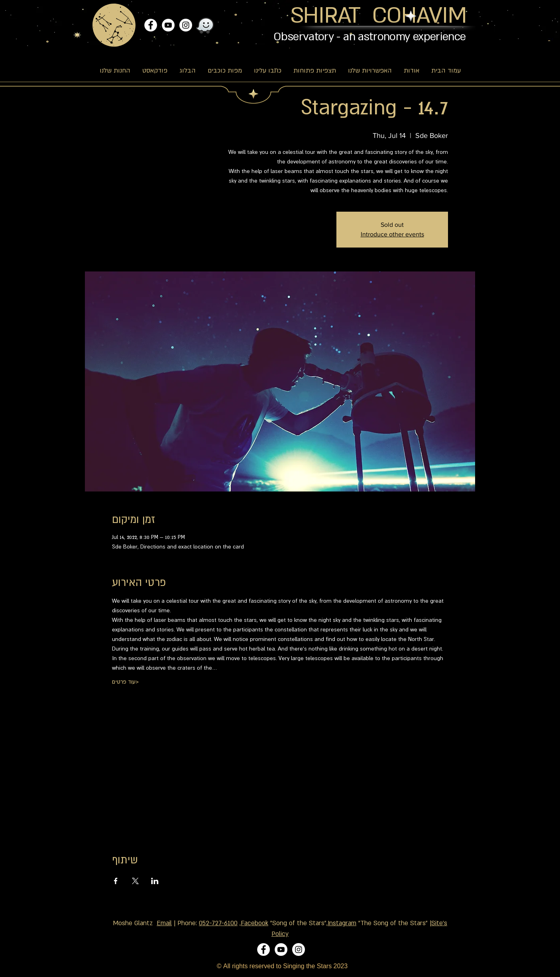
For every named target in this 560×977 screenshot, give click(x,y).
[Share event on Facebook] (116, 881)
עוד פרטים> (125, 682)
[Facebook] (151, 25)
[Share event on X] (135, 881)
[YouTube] (168, 25)
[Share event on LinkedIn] (155, 881)
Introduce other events (392, 234)
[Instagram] (186, 25)
